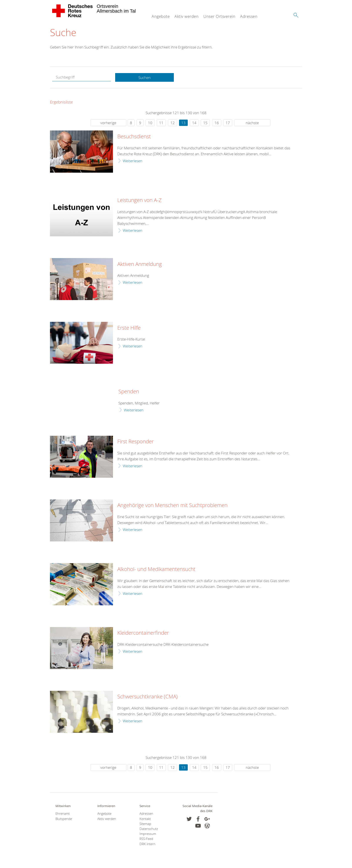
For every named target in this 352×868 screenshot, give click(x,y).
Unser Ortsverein (219, 16)
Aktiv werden (187, 16)
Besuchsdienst (134, 137)
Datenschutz (149, 829)
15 (205, 123)
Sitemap (145, 824)
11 (161, 123)
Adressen (249, 16)
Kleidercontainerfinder (143, 633)
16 (217, 123)
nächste (252, 123)
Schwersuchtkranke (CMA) (148, 697)
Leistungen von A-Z (139, 200)
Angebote (161, 16)
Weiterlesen (133, 161)
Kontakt (145, 819)
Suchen (144, 78)
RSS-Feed (146, 839)
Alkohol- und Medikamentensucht (156, 569)
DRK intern (147, 844)
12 (173, 123)
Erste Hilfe (129, 328)
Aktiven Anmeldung (140, 264)
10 (150, 123)
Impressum (148, 834)
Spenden (129, 392)
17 (228, 123)
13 (183, 123)
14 (194, 123)
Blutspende (64, 819)
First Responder (135, 442)
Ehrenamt (63, 814)
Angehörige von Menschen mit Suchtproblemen (172, 506)
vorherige (108, 123)
